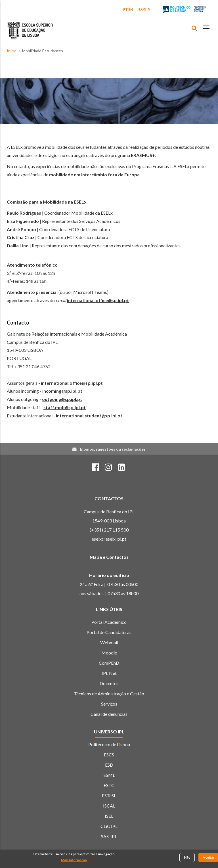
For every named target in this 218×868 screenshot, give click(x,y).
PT (125, 10)
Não (187, 858)
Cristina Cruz (21, 237)
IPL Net (109, 673)
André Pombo (21, 229)
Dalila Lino (18, 245)
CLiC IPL (109, 826)
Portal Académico (109, 622)
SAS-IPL (109, 836)
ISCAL (109, 806)
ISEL (109, 816)
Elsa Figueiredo (23, 221)
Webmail (109, 642)
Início (12, 51)
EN (131, 10)
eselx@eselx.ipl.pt (109, 539)
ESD (109, 765)
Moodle (109, 653)
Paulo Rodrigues (24, 213)
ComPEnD (109, 663)
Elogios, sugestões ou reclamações (113, 449)
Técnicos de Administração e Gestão (109, 694)
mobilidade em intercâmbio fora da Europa (94, 174)
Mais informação (74, 860)
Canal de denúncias (109, 714)
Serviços (109, 704)
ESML (109, 775)
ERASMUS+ (143, 155)
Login (145, 9)
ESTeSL (109, 795)
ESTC (109, 785)
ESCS (109, 755)
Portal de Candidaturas (109, 632)
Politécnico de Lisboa (109, 744)
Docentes (109, 683)
